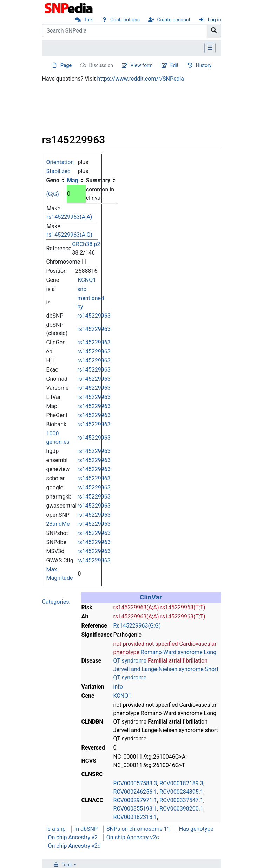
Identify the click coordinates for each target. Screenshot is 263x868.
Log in (215, 20)
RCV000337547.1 (181, 800)
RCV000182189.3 (181, 783)
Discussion (101, 65)
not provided (129, 644)
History (204, 65)
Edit (175, 65)
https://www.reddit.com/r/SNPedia (141, 79)
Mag (73, 180)
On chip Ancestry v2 (73, 837)
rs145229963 (94, 316)
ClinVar (151, 597)
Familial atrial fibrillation (178, 661)
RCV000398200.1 (181, 809)
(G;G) (53, 194)
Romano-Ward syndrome (172, 652)
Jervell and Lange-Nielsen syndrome (159, 669)
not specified (162, 644)
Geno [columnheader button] (53, 180)
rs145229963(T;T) (183, 607)
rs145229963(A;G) (70, 235)
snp (82, 289)
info (118, 687)
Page (66, 65)
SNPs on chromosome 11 (138, 829)
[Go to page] (214, 30)
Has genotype (196, 829)
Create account (174, 20)
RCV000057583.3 (135, 783)
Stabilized (58, 171)
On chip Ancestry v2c (133, 837)
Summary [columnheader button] (98, 180)
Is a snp (56, 829)
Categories (56, 602)
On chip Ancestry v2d (74, 846)
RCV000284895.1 (181, 792)
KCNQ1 (87, 280)
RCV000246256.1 (135, 792)
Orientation (60, 162)
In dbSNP (86, 829)
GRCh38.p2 (86, 244)
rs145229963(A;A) (70, 217)
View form (142, 65)
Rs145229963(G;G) (137, 626)
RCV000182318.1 (135, 817)
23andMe (58, 524)
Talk (88, 20)
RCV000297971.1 (135, 800)
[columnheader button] (76, 181)
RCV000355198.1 (135, 809)
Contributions (125, 20)
